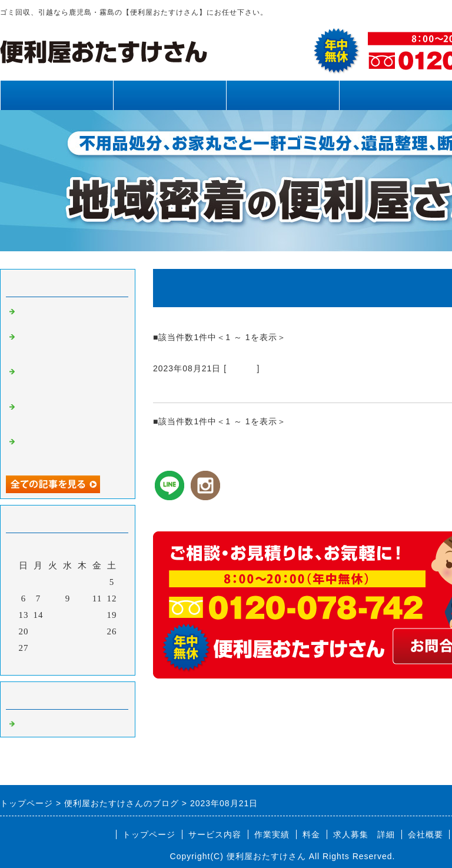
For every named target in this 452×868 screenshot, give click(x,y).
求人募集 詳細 (364, 834)
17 (83, 615)
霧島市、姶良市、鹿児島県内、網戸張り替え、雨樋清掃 (69, 415)
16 (68, 615)
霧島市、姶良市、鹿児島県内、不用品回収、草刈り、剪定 (69, 380)
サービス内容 (169, 95)
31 (83, 648)
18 (97, 615)
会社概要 (426, 834)
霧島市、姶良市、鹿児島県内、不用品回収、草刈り (69, 450)
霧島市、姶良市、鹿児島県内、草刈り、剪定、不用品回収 (69, 345)
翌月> (92, 663)
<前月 (43, 663)
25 (97, 631)
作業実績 (282, 95)
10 (83, 598)
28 (39, 648)
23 (68, 631)
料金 (395, 95)
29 (53, 648)
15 (53, 615)
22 (53, 631)
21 (39, 631)
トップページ (56, 95)
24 (83, 631)
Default (242, 368)
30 (68, 648)
